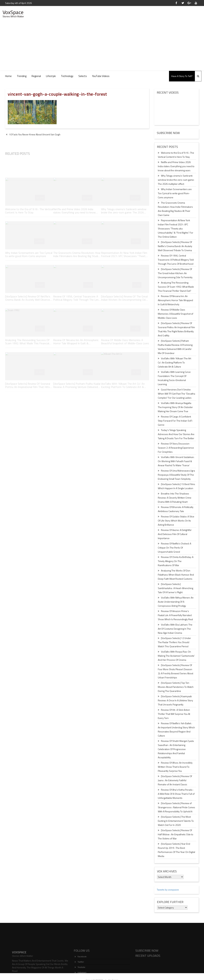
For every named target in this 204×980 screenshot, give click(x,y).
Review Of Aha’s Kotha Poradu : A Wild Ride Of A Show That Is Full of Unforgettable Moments (176, 794)
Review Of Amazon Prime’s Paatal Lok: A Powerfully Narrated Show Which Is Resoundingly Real (175, 615)
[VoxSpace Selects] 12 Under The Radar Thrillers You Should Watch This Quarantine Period (174, 642)
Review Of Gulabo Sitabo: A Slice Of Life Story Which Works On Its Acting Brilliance (176, 521)
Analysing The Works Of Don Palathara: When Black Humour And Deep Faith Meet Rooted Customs (176, 575)
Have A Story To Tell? (182, 76)
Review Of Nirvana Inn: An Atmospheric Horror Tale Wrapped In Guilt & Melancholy (175, 300)
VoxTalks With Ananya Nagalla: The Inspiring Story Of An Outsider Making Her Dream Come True (175, 407)
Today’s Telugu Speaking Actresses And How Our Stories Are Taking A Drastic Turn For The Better (176, 434)
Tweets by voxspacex (168, 890)
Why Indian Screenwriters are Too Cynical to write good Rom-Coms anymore (175, 193)
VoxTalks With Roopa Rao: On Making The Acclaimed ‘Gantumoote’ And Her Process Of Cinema (176, 656)
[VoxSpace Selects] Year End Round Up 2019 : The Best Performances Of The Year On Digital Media (176, 850)
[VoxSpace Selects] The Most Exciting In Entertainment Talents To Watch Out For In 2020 (176, 821)
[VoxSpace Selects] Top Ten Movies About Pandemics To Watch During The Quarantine (176, 687)
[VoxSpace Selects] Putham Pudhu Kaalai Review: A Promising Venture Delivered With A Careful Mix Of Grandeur (175, 347)
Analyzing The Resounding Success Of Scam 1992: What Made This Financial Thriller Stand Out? (176, 287)
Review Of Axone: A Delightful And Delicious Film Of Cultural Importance (175, 534)
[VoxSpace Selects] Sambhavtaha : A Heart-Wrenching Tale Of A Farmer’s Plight (176, 588)
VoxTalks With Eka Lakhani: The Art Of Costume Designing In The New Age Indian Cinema (175, 629)
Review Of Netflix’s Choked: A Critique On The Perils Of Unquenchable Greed (174, 548)
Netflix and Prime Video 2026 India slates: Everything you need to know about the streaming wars (176, 166)
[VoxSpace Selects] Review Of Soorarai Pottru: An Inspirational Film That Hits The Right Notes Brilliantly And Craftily (176, 329)
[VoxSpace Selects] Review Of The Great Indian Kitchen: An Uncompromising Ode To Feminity (175, 273)
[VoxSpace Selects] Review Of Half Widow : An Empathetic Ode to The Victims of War (176, 834)
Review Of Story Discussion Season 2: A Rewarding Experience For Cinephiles (176, 448)
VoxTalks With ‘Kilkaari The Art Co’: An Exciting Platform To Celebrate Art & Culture (174, 362)
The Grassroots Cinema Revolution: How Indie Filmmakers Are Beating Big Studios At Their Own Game (175, 209)
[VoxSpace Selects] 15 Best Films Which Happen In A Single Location (176, 486)
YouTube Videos (101, 76)
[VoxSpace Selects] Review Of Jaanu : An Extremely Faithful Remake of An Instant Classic (175, 780)
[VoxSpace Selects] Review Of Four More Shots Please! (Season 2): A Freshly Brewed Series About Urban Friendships (176, 671)
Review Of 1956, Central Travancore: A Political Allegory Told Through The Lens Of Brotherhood (176, 260)
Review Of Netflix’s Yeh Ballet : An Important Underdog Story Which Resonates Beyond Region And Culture (176, 729)
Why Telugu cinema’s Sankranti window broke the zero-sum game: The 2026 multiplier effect (176, 180)
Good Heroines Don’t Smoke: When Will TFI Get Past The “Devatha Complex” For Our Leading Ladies (176, 394)
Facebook (81, 972)
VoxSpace (13, 12)
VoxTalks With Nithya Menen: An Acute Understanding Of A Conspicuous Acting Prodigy (176, 602)
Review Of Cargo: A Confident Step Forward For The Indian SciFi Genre (175, 421)
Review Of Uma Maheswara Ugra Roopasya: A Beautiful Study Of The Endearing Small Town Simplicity (176, 475)
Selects (83, 76)
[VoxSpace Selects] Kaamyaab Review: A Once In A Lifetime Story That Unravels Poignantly (175, 700)
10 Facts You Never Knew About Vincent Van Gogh (33, 134)
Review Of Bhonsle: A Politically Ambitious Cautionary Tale (176, 509)
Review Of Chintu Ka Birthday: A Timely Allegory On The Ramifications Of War (176, 561)
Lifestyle (51, 76)
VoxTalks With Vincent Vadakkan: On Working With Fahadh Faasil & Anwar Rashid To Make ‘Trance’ (176, 461)
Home (8, 76)
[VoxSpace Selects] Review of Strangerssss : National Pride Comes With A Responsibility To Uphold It (176, 807)
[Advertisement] (102, 45)
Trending (22, 76)
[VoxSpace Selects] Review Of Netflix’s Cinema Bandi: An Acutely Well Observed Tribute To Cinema (175, 246)
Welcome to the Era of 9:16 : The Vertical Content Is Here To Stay (176, 155)
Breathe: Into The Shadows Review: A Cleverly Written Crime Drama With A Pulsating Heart (175, 498)
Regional (36, 76)
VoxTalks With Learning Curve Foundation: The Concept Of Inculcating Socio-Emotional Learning (174, 378)
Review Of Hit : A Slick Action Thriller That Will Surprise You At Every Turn (174, 714)
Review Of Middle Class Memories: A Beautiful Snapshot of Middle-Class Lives (176, 314)
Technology (67, 76)
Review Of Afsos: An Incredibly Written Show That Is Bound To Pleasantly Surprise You (175, 767)
